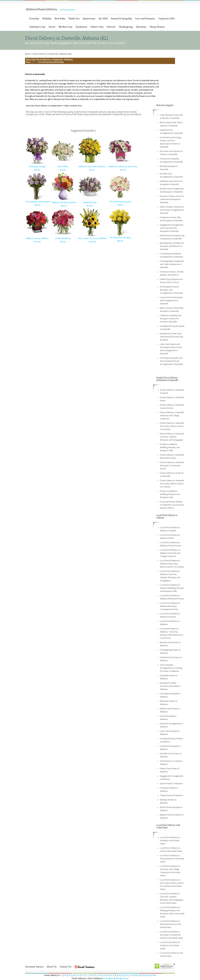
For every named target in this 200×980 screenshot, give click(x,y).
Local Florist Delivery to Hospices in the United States (170, 945)
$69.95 (64, 206)
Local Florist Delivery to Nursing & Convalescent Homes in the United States (171, 935)
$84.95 (37, 170)
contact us (34, 62)
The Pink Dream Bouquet (120, 202)
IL (112, 975)
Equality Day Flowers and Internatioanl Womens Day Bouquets (172, 337)
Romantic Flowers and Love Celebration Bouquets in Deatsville (172, 199)
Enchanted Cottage (37, 167)
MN (155, 975)
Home (28, 54)
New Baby (60, 19)
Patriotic (111, 27)
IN (116, 975)
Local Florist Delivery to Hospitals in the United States (170, 841)
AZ (70, 975)
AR (74, 975)
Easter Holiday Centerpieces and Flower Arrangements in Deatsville (172, 210)
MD (141, 975)
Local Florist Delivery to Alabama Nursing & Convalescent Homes (170, 606)
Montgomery (121, 978)
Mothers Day (65, 27)
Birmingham (108, 978)
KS (123, 975)
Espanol (72, 10)
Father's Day (97, 27)
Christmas (141, 27)
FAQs (64, 10)
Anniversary (89, 19)
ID (108, 975)
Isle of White (63, 167)
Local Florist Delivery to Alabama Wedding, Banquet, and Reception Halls (172, 588)
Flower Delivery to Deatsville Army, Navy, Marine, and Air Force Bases (172, 426)
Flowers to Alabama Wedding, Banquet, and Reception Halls (170, 447)
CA (78, 975)
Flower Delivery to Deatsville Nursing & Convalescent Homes (172, 466)
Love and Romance (145, 19)
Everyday (34, 19)
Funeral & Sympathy (121, 19)
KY (128, 975)
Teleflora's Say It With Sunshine (92, 167)
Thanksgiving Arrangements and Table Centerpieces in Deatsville (172, 264)
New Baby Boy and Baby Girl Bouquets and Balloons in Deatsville (172, 246)
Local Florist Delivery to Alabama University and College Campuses (170, 553)
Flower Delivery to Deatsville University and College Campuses (172, 416)
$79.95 (63, 170)
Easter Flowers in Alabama (171, 784)
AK (65, 975)
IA (119, 975)
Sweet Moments (90, 202)
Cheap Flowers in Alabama (171, 795)
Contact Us (66, 967)
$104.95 (92, 242)
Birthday (47, 19)
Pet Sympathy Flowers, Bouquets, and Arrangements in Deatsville (171, 290)
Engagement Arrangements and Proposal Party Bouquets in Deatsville (172, 228)
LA (132, 975)
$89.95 (37, 205)
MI (150, 975)
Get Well (103, 19)
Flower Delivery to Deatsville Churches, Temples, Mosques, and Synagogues (172, 437)
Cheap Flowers (157, 27)
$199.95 (37, 242)
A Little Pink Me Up (63, 238)
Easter (52, 27)
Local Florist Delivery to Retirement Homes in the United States (170, 924)
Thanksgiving (126, 27)
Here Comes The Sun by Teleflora (92, 238)
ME (136, 975)
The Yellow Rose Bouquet (120, 238)
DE (92, 975)
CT (87, 975)
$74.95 (92, 170)
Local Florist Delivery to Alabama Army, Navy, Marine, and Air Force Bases (172, 564)
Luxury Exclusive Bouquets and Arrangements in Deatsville (171, 301)
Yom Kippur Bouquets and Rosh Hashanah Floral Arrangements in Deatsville (171, 361)
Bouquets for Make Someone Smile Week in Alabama (170, 686)
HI (104, 975)
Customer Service (34, 967)
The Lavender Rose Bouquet (37, 202)
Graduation (81, 27)
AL (61, 975)
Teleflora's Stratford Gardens (64, 202)
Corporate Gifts (166, 19)
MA (146, 975)
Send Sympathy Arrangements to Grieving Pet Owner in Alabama (171, 668)
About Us (52, 967)
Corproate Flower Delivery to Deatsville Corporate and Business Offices (172, 505)
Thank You (74, 19)
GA (100, 975)
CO (83, 975)
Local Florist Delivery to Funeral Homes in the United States (172, 859)
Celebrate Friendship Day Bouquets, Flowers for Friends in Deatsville (171, 319)
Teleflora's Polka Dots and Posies (123, 167)
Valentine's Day (37, 27)
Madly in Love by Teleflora (37, 238)
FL (96, 975)
